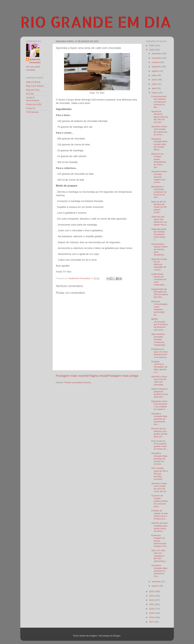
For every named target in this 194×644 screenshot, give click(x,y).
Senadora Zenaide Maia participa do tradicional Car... (159, 571)
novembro (157, 58)
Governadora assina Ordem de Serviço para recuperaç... (159, 249)
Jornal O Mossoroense (33, 99)
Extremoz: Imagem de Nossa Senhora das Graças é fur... (159, 541)
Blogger (117, 636)
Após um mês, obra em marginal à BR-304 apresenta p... (159, 556)
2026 (152, 45)
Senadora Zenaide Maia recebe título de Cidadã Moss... (159, 144)
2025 (152, 50)
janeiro (156, 586)
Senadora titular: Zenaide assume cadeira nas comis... (159, 177)
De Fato (30, 94)
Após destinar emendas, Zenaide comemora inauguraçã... (159, 339)
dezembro (157, 54)
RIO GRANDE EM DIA (96, 22)
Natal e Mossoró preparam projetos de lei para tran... (159, 393)
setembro (157, 67)
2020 (152, 609)
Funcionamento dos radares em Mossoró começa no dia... (159, 102)
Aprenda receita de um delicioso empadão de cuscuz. (159, 264)
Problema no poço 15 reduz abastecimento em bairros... (160, 353)
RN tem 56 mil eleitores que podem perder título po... (159, 433)
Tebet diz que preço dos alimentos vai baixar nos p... (159, 221)
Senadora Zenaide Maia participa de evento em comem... (159, 459)
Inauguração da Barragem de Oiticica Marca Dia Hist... (160, 293)
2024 (152, 591)
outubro (156, 62)
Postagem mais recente (72, 376)
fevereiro (157, 582)
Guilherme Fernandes (35, 61)
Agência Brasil (33, 82)
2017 (152, 622)
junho (155, 80)
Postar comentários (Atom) (78, 382)
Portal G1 (31, 108)
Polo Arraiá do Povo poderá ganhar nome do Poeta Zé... (159, 445)
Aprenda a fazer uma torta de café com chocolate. (159, 381)
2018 (152, 617)
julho (155, 75)
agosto (156, 71)
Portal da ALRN (34, 104)
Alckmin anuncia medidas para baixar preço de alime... (159, 527)
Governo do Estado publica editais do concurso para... (160, 501)
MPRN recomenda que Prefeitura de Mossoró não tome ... (159, 324)
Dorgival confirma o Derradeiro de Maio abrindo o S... (159, 367)
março (155, 93)
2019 (152, 613)
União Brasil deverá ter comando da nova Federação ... (159, 279)
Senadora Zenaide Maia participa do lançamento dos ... (159, 419)
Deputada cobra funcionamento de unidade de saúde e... (159, 405)
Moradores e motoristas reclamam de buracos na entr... (159, 192)
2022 (152, 600)
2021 (152, 604)
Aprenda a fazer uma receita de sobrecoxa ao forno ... (159, 130)
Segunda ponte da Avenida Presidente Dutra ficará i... (159, 234)
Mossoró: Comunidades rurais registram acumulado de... (159, 308)
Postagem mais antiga (123, 376)
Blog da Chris (33, 90)
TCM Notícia (32, 112)
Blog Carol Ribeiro (35, 86)
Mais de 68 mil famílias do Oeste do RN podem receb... (159, 207)
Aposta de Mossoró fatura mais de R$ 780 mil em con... (160, 117)
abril (154, 88)
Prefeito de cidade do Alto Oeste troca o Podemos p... (159, 515)
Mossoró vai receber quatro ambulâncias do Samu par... (159, 161)
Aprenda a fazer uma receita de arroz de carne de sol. (159, 487)
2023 (152, 596)
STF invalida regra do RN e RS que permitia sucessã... (159, 474)
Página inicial (98, 376)
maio (155, 84)
